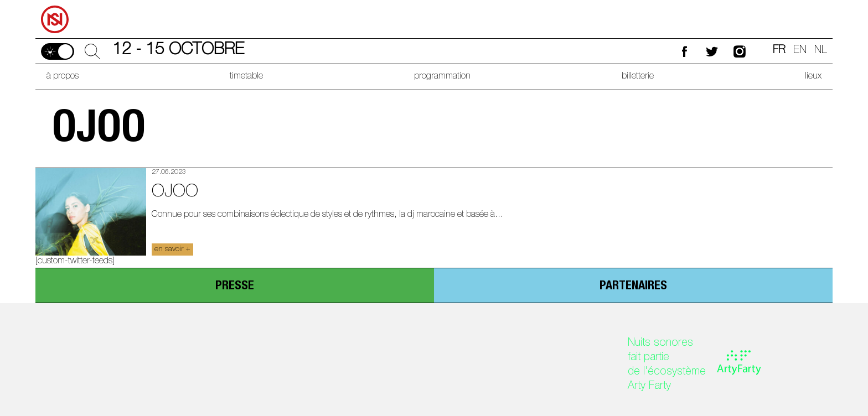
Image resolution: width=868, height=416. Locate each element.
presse (235, 287)
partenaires (633, 287)
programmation (442, 77)
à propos (63, 77)
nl (821, 51)
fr (779, 51)
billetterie (638, 77)
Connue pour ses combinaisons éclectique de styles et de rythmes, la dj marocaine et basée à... (327, 215)
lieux (813, 77)
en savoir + (172, 249)
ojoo (175, 193)
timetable (246, 77)
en (800, 51)
